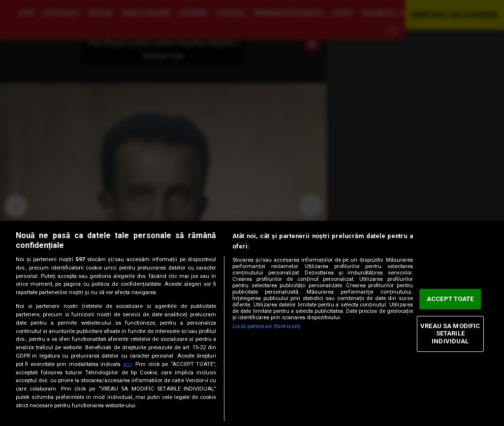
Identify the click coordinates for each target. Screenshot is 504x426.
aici (127, 364)
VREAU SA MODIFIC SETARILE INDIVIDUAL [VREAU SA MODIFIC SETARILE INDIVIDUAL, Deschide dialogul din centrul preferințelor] (450, 334)
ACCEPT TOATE (450, 299)
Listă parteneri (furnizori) (266, 326)
